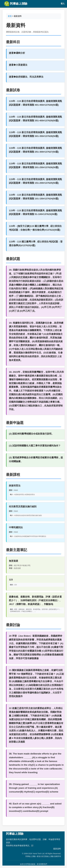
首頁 (10, 16)
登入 (63, 4)
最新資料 (57, 849)
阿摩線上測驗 (16, 4)
